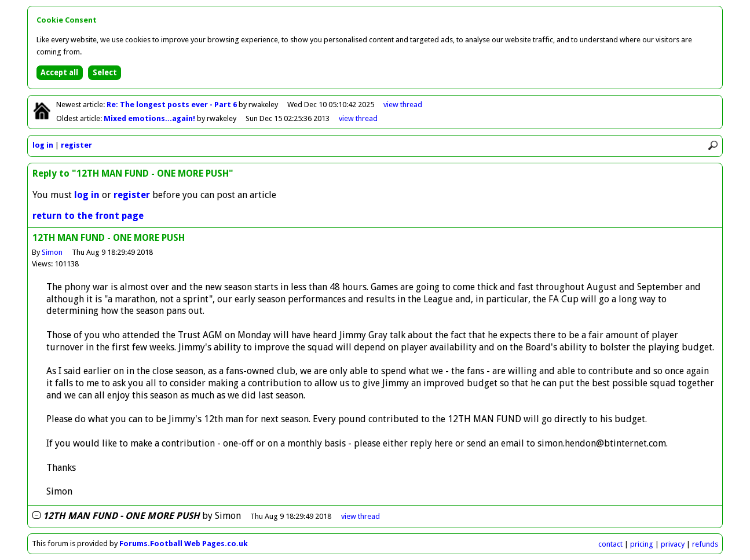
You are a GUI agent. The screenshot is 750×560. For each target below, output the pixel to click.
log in (43, 145)
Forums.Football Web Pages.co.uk (184, 543)
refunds (705, 544)
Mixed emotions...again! (150, 118)
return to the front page (88, 216)
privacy (673, 544)
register (76, 145)
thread (361, 516)
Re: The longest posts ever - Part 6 (173, 105)
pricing (642, 544)
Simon (52, 252)
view (403, 105)
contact (610, 544)
